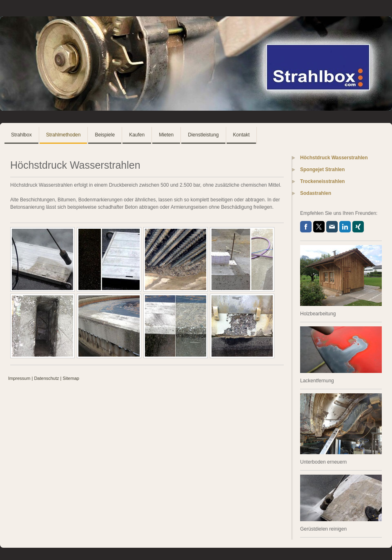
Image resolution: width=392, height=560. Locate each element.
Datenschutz (46, 378)
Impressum (19, 378)
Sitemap (71, 378)
